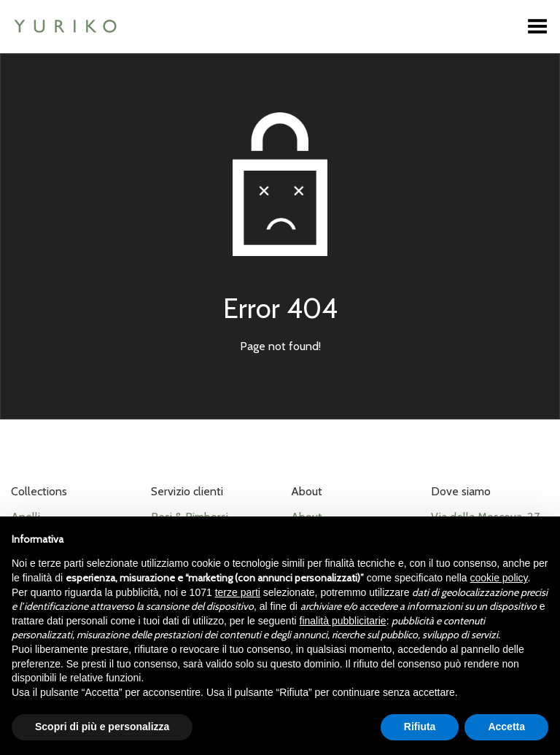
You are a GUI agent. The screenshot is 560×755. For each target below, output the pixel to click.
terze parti (238, 592)
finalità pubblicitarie (343, 621)
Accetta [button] (506, 727)
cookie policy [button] (498, 578)
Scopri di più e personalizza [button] (102, 727)
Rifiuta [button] (420, 727)
